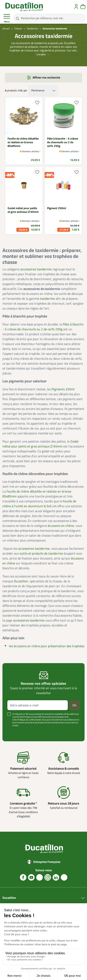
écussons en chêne (61, 526)
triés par (22, 90)
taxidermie (47, 299)
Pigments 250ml (63, 389)
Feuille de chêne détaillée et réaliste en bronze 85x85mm (37, 494)
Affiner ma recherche (46, 77)
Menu (7, 18)
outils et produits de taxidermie (41, 553)
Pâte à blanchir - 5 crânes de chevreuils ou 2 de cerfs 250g (43, 327)
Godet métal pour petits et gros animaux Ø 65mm (41, 444)
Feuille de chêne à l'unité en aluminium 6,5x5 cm (39, 504)
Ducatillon (21, 581)
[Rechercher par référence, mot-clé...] (49, 18)
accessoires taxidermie (36, 269)
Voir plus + (13, 731)
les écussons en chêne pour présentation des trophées (47, 646)
